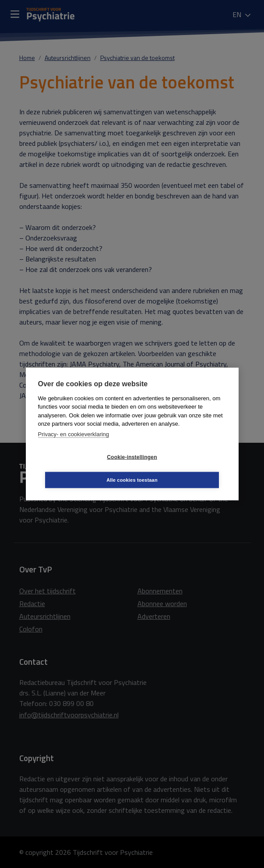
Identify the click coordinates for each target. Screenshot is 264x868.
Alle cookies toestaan (184, 468)
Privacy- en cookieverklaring (74, 446)
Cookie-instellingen (80, 469)
